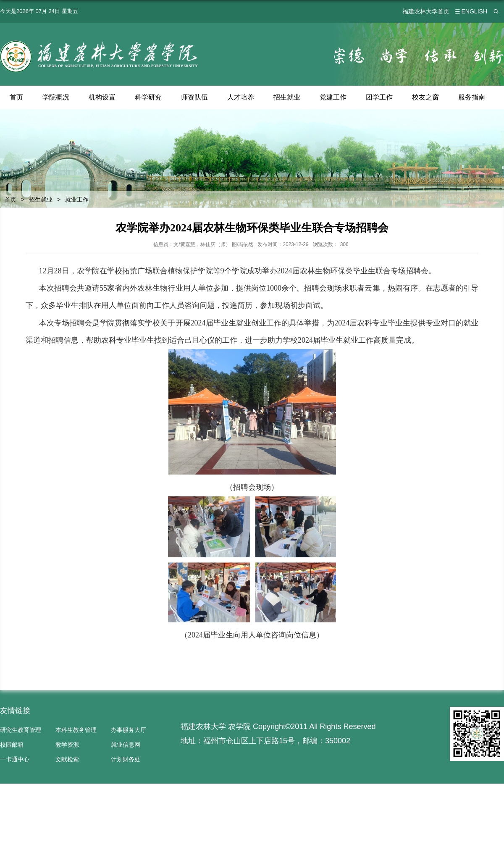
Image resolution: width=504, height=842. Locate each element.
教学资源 (67, 745)
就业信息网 (126, 745)
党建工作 (333, 97)
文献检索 (67, 759)
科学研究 (148, 97)
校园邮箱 (12, 745)
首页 (16, 97)
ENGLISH (474, 11)
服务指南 (472, 97)
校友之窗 (426, 97)
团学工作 (380, 97)
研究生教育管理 (21, 730)
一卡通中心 (15, 759)
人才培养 (241, 97)
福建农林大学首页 (426, 11)
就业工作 (77, 199)
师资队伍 (194, 97)
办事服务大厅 (129, 730)
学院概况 (56, 97)
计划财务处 (126, 759)
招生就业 (287, 97)
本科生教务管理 (76, 730)
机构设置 (102, 97)
